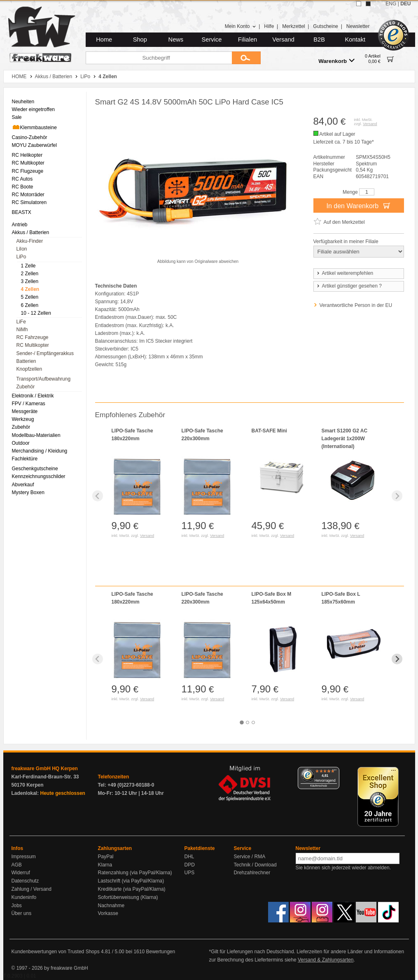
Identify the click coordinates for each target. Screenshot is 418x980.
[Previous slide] (98, 496)
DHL (189, 857)
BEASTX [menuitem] (22, 212)
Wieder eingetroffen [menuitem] (34, 109)
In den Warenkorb (358, 205)
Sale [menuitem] (17, 117)
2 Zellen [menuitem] (30, 274)
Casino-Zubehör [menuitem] (30, 137)
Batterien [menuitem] (26, 361)
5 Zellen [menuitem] (30, 297)
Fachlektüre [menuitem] (25, 459)
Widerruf (21, 873)
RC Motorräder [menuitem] (28, 195)
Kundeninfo (24, 897)
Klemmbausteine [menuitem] (34, 127)
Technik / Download (255, 865)
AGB (17, 865)
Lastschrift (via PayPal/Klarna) (131, 881)
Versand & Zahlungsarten (326, 960)
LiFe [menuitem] (21, 322)
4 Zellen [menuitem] (30, 289)
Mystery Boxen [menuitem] (28, 492)
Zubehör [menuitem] (26, 387)
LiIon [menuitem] (22, 249)
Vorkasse (108, 913)
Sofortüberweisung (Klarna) (128, 897)
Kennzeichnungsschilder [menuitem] (39, 476)
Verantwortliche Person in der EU (356, 305)
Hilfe (269, 26)
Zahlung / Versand (32, 889)
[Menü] (334, 772)
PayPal (106, 857)
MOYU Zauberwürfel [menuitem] (34, 145)
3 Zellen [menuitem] (30, 281)
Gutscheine (326, 26)
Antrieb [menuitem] (20, 225)
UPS (190, 873)
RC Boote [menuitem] (23, 187)
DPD (190, 865)
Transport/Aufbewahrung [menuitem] (44, 379)
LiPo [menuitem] (21, 257)
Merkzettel (293, 26)
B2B (319, 39)
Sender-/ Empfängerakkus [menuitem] (45, 353)
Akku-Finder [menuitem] (30, 241)
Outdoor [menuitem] (21, 443)
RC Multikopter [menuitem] (28, 163)
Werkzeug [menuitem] (23, 419)
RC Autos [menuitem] (22, 179)
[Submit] (246, 58)
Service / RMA (250, 857)
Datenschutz (25, 881)
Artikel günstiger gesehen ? (349, 286)
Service (212, 39)
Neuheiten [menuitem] (23, 102)
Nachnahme (111, 906)
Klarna (105, 865)
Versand (283, 39)
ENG (391, 4)
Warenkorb (336, 61)
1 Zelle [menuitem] (28, 266)
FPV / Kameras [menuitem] (29, 404)
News (176, 39)
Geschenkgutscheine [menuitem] (35, 469)
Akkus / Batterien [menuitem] (31, 232)
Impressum (24, 857)
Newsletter (358, 26)
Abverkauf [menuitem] (23, 485)
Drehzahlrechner (252, 873)
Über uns (22, 913)
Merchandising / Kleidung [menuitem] (40, 451)
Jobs (17, 906)
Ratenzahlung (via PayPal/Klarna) (135, 873)
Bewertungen (160, 952)
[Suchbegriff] (159, 58)
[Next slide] (397, 496)
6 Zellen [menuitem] (30, 305)
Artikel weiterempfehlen (345, 273)
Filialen (248, 39)
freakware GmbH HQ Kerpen (45, 769)
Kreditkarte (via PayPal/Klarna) (132, 889)
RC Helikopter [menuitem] (27, 155)
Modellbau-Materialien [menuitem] (36, 435)
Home (104, 39)
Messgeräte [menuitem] (25, 411)
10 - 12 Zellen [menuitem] (36, 313)
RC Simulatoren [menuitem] (29, 202)
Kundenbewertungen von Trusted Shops (56, 952)
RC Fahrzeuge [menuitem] (33, 337)
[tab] (242, 722)
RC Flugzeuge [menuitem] (28, 171)
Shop (140, 39)
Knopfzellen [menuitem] (29, 369)
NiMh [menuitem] (22, 330)
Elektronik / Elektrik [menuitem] (33, 396)
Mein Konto (241, 26)
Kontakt (355, 39)
